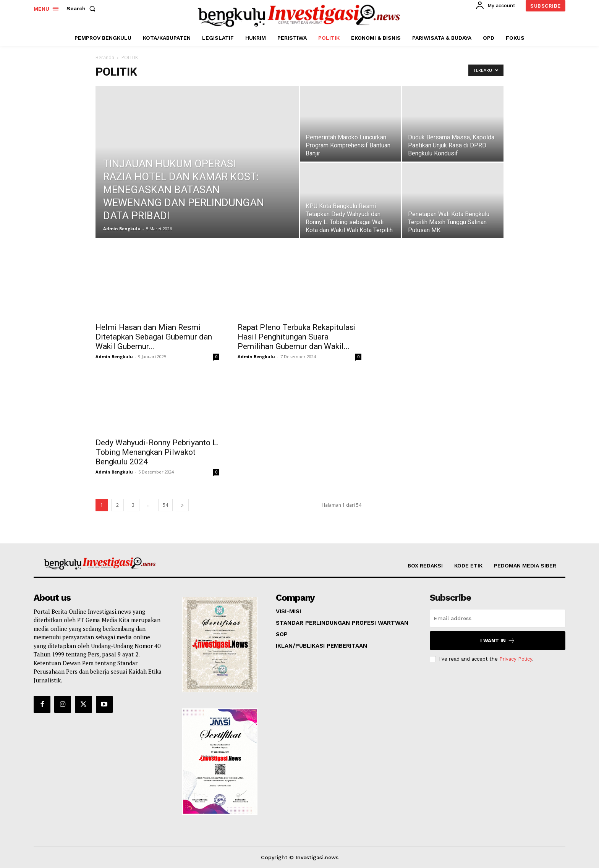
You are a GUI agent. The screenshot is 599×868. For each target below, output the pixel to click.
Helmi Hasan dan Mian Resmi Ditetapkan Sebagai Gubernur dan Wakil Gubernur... (154, 337)
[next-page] (182, 505)
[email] (498, 618)
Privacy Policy (516, 659)
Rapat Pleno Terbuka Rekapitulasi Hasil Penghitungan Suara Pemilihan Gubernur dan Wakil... (297, 337)
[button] (83, 8)
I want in (498, 641)
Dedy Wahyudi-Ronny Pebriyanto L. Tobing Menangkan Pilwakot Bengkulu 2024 (157, 452)
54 (165, 505)
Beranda (105, 57)
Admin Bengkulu (122, 229)
